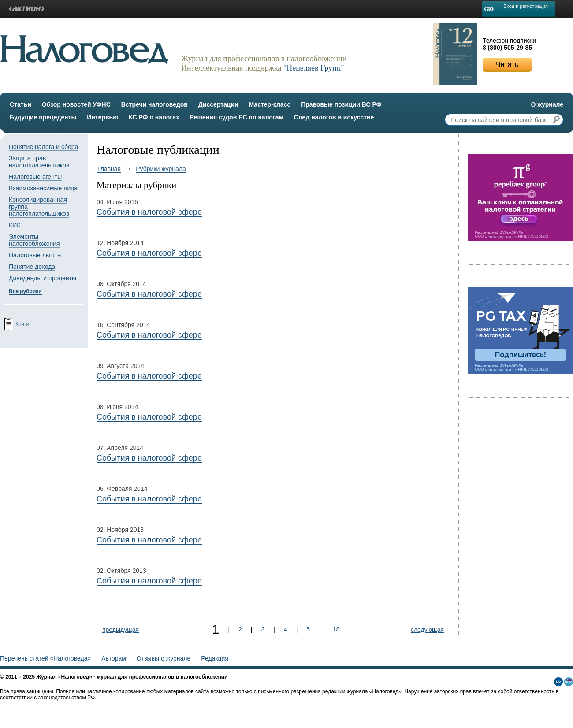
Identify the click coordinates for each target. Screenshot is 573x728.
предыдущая (121, 630)
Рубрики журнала (161, 169)
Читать (507, 65)
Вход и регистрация (526, 6)
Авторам (114, 658)
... (321, 629)
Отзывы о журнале (164, 658)
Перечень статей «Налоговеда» (45, 658)
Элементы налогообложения (34, 240)
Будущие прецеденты (43, 117)
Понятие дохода (32, 267)
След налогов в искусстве (334, 117)
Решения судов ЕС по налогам (237, 117)
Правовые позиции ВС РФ (341, 104)
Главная (109, 169)
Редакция (215, 658)
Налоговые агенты (35, 177)
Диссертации (218, 104)
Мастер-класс (270, 104)
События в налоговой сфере (149, 212)
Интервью (102, 117)
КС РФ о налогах (154, 117)
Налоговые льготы (35, 255)
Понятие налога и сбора (43, 147)
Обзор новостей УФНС (76, 104)
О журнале (547, 104)
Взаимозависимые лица (43, 188)
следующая (427, 630)
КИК (15, 225)
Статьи (20, 104)
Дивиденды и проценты (43, 278)
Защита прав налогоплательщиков (39, 162)
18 (336, 629)
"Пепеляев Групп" (314, 68)
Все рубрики (25, 291)
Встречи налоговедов (154, 104)
